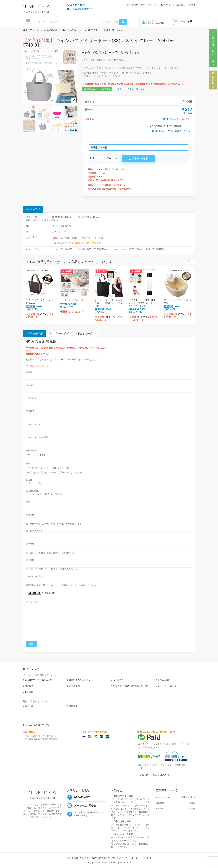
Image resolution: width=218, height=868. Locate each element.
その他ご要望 (32, 602)
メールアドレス (34, 424)
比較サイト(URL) (34, 576)
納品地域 (30, 544)
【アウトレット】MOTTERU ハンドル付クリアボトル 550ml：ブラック (144, 303)
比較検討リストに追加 (213, 48)
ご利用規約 (74, 686)
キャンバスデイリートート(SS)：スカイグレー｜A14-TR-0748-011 (98, 43)
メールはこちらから (179, 131)
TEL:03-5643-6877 (70, 359)
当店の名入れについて (80, 680)
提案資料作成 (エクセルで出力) (97, 89)
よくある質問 (179, 5)
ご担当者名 (32, 398)
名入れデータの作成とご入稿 (38, 680)
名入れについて (147, 5)
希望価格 (30, 515)
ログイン (150, 23)
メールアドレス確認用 (37, 437)
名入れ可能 (112, 22)
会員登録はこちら (126, 89)
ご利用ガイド (165, 5)
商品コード (32, 450)
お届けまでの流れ (85, 333)
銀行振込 (30, 732)
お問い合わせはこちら (124, 52)
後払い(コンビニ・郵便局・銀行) (158, 732)
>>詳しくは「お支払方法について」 (155, 775)
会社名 (29, 385)
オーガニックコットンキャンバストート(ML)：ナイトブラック (109, 303)
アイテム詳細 (33, 209)
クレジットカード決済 (95, 732)
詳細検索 (73, 706)
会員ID (29, 372)
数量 (28, 502)
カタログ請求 (132, 5)
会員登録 (160, 23)
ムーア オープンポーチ (72, 300)
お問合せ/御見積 (34, 333)
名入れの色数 (32, 491)
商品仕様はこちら (94, 52)
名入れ (29, 480)
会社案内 (29, 692)
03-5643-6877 (157, 131)
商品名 (29, 463)
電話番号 (31, 411)
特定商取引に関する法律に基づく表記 (131, 686)
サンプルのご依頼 (59, 333)
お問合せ (191, 5)
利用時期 (30, 560)
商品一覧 (29, 706)
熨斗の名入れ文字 (34, 531)
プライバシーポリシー (168, 686)
